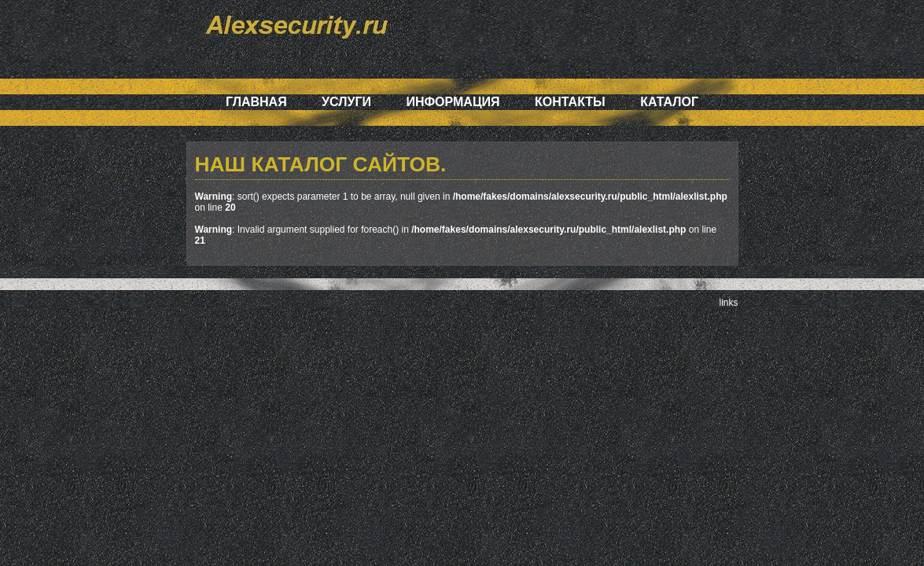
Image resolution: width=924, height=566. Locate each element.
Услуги (346, 102)
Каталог (669, 102)
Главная (256, 102)
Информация (453, 102)
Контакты (570, 102)
